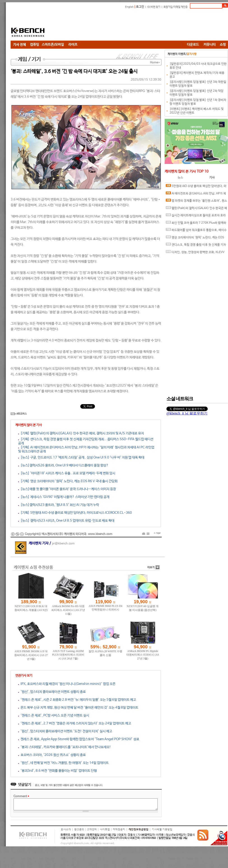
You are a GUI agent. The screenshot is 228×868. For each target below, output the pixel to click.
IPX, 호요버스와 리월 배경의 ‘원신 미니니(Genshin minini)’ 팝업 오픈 (67, 684)
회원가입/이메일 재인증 (176, 7)
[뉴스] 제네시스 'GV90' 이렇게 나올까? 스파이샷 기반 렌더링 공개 (64, 497)
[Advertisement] (81, 25)
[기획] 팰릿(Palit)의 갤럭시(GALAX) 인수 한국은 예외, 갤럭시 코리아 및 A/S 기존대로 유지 (81, 433)
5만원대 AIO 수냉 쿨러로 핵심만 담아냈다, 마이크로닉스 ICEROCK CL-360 (196, 187)
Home (154, 63)
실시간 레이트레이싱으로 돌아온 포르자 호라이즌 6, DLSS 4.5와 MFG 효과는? (196, 216)
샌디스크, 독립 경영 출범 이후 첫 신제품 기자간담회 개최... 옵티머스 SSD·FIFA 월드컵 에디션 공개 (196, 246)
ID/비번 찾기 (154, 7)
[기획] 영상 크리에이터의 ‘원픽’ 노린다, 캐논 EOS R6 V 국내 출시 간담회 (68, 481)
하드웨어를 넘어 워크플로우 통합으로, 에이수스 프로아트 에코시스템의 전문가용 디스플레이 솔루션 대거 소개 (196, 231)
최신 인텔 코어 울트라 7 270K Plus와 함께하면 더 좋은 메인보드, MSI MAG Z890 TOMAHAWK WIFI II (196, 224)
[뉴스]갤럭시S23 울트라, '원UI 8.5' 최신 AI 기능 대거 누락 (59, 505)
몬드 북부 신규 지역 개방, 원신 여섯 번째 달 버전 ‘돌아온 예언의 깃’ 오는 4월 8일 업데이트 (78, 708)
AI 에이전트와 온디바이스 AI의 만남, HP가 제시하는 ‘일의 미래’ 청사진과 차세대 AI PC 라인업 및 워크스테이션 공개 (196, 195)
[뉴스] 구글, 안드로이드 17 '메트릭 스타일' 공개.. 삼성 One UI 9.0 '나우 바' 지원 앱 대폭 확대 (81, 457)
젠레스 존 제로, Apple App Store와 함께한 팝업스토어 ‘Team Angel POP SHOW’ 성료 (79, 739)
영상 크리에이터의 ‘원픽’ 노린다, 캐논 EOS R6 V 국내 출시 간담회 (195, 238)
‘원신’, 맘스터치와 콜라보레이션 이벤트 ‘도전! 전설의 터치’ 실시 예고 (65, 731)
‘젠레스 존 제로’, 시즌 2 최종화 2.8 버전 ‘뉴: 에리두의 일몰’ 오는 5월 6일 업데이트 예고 (77, 700)
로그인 (140, 7)
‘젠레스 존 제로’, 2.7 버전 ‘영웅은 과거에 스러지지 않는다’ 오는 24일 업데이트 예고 (75, 723)
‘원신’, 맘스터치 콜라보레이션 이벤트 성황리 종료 (52, 692)
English (129, 7)
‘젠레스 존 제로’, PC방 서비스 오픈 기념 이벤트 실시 (54, 715)
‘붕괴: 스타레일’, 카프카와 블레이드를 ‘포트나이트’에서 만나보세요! (64, 747)
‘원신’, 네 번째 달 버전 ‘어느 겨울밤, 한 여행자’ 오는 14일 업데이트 (63, 763)
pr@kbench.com (63, 544)
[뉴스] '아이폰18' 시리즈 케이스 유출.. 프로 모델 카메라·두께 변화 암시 (67, 473)
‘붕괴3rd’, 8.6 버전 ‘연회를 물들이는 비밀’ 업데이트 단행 (57, 771)
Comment (21, 796)
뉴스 (180, 178)
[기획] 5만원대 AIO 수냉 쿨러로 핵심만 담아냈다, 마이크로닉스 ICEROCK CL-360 (75, 513)
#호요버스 (22, 414)
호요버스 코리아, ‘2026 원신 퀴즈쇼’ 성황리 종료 (52, 755)
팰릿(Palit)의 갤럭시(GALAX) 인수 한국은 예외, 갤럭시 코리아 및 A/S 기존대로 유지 (196, 209)
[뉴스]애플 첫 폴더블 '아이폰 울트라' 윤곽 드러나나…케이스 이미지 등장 (67, 489)
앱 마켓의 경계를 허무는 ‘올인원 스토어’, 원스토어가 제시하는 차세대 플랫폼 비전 (196, 202)
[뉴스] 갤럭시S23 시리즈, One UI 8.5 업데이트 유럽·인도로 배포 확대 (66, 521)
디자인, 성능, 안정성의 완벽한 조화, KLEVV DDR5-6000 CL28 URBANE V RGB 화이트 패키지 (196, 253)
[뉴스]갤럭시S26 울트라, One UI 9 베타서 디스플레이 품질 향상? (63, 465)
